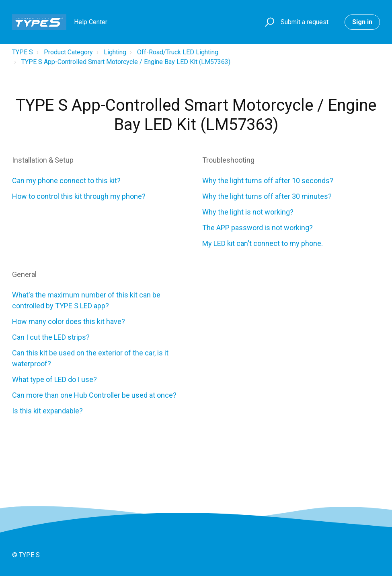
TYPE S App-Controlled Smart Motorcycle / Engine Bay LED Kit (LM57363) (126, 62)
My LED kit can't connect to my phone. (263, 243)
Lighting (115, 52)
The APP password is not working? (258, 228)
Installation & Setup (43, 160)
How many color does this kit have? (69, 321)
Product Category (68, 52)
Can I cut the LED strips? (51, 337)
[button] (268, 22)
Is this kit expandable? (47, 411)
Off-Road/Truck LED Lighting (178, 52)
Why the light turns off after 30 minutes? (267, 196)
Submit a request (305, 22)
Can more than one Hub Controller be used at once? (94, 395)
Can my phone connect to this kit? (66, 181)
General (24, 274)
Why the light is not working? (248, 212)
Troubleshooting (228, 160)
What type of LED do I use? (54, 379)
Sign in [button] (362, 22)
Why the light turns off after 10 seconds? (268, 181)
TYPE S (23, 52)
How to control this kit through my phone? (79, 196)
